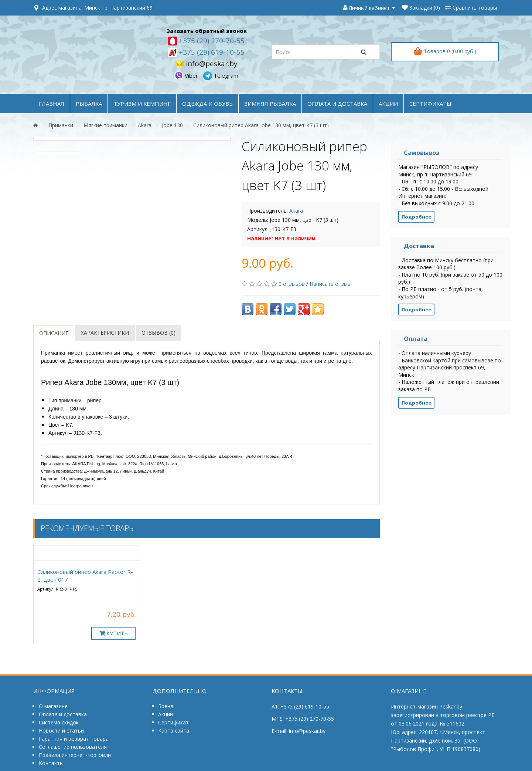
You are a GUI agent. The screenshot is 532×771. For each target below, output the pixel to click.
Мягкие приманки (105, 125)
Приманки (61, 125)
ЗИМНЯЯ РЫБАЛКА (270, 104)
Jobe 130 (172, 125)
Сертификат (173, 722)
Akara (145, 125)
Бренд (166, 706)
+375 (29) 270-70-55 (211, 41)
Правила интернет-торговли (75, 755)
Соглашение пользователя (73, 747)
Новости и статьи (61, 731)
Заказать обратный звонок (207, 31)
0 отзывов (292, 284)
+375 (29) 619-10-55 (211, 52)
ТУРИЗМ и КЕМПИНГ (142, 104)
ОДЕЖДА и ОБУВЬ (207, 104)
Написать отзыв (330, 284)
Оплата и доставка (63, 714)
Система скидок (59, 722)
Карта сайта (174, 731)
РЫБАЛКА (89, 104)
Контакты (51, 763)
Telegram (221, 75)
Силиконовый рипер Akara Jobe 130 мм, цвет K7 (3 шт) (261, 125)
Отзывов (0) (158, 333)
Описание (54, 333)
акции (388, 104)
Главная (52, 104)
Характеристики (105, 333)
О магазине (53, 706)
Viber (187, 75)
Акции (166, 714)
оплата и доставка (337, 104)
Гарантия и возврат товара (74, 739)
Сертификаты (430, 104)
